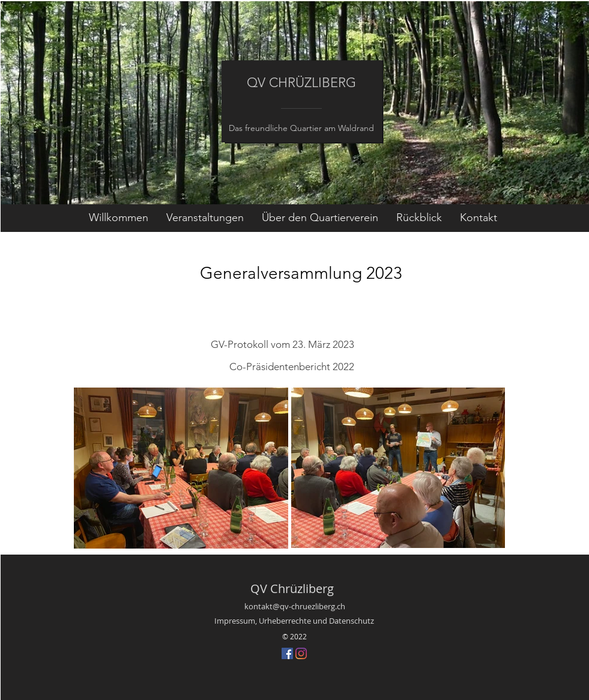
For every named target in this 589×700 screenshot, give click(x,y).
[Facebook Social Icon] (287, 653)
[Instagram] (301, 653)
